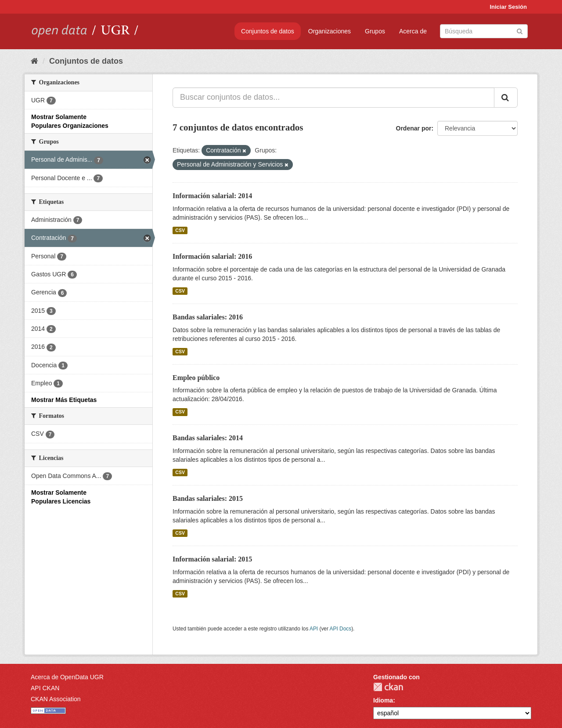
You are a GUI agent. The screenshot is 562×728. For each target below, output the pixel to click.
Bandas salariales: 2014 (208, 438)
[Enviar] (520, 31)
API (314, 629)
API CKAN (45, 688)
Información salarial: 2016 (212, 256)
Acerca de (413, 31)
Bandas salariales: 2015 (208, 498)
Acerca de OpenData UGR (67, 677)
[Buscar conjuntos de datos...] (333, 98)
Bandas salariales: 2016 (208, 317)
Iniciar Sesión (508, 7)
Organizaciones (330, 31)
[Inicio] (34, 61)
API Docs (341, 629)
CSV (180, 230)
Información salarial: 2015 (212, 559)
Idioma (383, 700)
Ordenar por (414, 128)
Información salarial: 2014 (212, 196)
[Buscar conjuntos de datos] (484, 31)
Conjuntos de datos (268, 31)
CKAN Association (56, 699)
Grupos (375, 31)
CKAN (388, 687)
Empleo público (196, 378)
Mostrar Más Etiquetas (64, 400)
